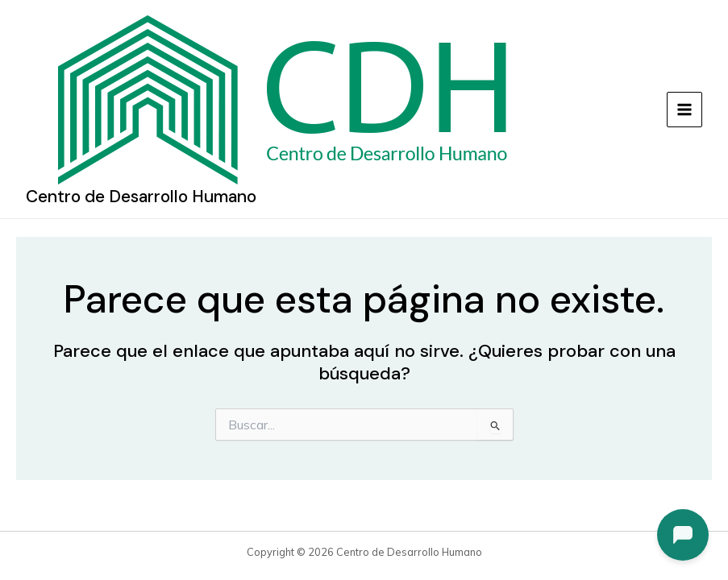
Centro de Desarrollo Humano (141, 197)
